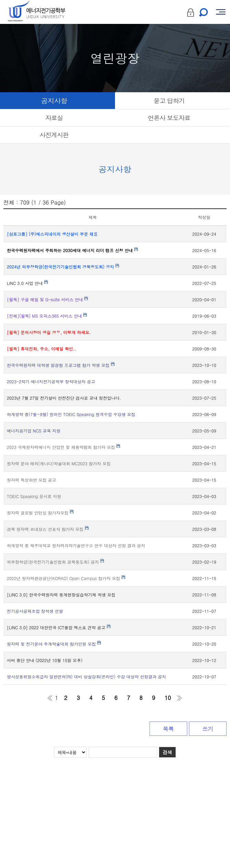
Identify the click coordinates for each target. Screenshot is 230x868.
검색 (167, 752)
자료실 (54, 118)
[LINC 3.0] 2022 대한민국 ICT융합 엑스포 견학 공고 (59, 627)
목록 (168, 729)
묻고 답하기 (169, 101)
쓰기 (208, 729)
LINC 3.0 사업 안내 (27, 283)
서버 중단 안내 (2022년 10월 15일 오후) (45, 660)
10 (168, 698)
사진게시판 (54, 135)
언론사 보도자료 (169, 118)
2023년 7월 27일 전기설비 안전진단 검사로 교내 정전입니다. (64, 398)
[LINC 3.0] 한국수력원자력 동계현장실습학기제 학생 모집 (61, 595)
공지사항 (54, 101)
